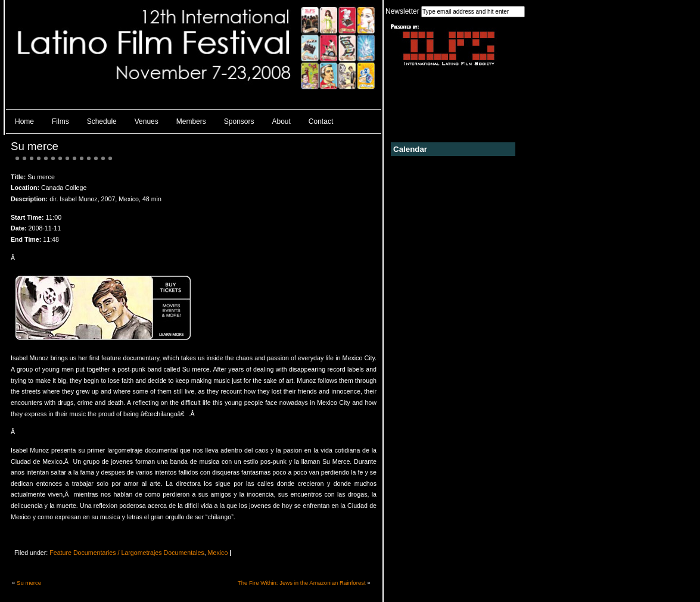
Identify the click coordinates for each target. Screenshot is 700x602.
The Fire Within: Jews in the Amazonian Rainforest (302, 583)
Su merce (35, 146)
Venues (147, 121)
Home (24, 121)
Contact (321, 121)
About (281, 121)
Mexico (218, 553)
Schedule (102, 121)
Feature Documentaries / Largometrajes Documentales (127, 553)
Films (60, 121)
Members (191, 121)
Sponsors (239, 121)
